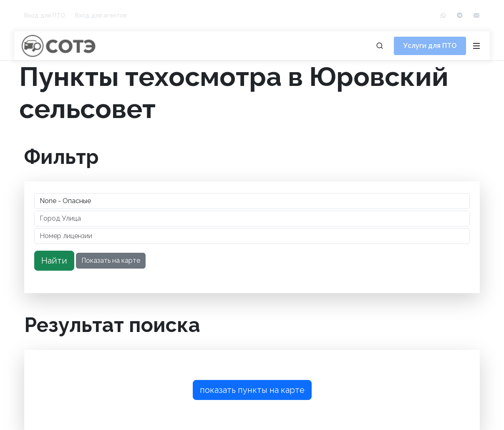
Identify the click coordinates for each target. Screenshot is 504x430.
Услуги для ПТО (430, 46)
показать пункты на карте (252, 390)
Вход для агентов (101, 15)
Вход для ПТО (45, 15)
